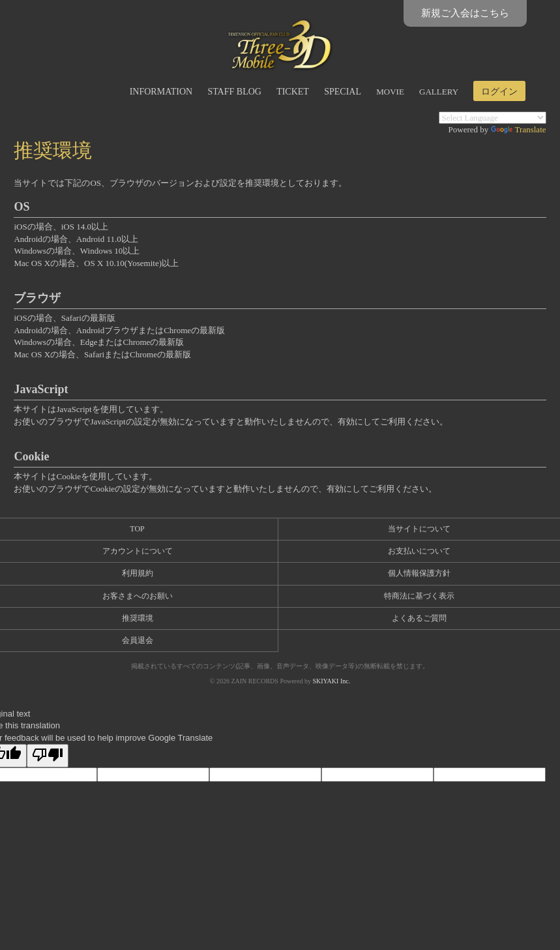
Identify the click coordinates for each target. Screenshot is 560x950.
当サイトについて (419, 529)
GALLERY (439, 92)
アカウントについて (138, 551)
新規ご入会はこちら (465, 13)
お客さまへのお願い (138, 596)
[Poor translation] (48, 756)
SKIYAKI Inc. (331, 681)
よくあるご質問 (419, 618)
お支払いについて (419, 551)
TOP (137, 529)
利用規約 (138, 573)
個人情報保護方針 (419, 573)
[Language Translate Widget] (493, 118)
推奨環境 (138, 618)
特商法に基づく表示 (419, 596)
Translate (519, 129)
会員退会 (138, 640)
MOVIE (390, 92)
